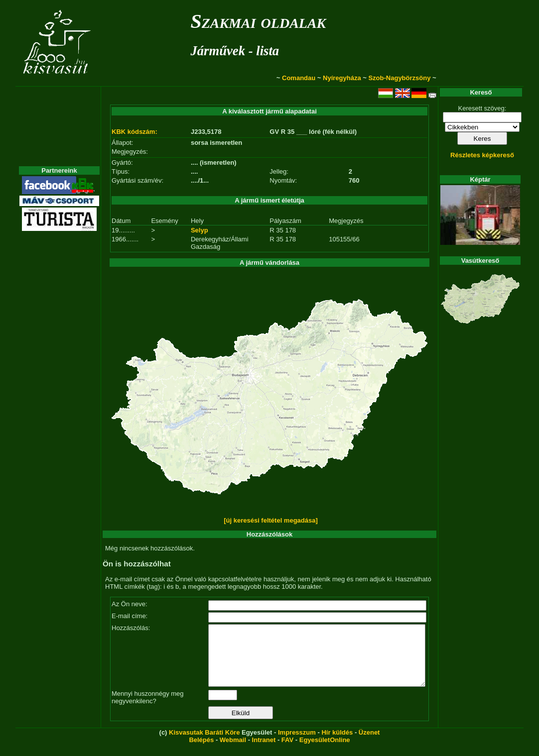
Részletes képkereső (482, 155)
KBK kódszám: (135, 132)
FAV (287, 752)
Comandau (299, 78)
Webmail (233, 752)
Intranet (264, 752)
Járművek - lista (235, 51)
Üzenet (369, 744)
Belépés (201, 752)
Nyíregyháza (342, 78)
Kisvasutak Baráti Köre (204, 744)
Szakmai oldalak (258, 21)
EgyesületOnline (325, 752)
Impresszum (297, 744)
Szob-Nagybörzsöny (399, 78)
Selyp (200, 230)
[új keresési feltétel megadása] (271, 520)
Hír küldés (337, 744)
